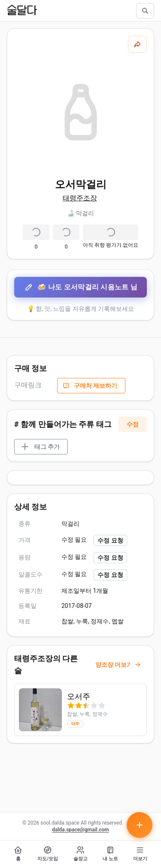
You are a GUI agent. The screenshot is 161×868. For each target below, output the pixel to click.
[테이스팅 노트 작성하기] (140, 825)
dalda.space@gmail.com (80, 830)
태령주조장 (80, 198)
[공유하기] (137, 44)
